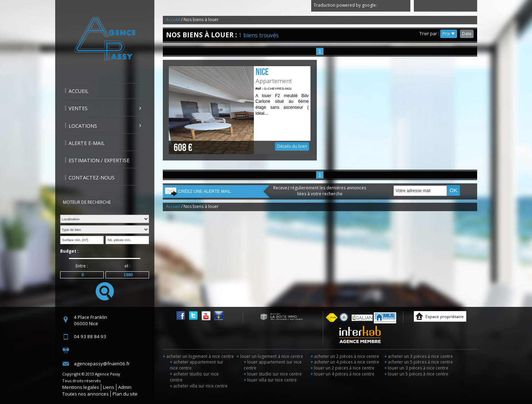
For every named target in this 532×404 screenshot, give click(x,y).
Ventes (78, 108)
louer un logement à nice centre (270, 356)
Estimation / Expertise (99, 160)
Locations (83, 126)
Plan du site (125, 394)
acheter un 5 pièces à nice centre (419, 362)
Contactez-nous (92, 178)
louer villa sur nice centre (270, 380)
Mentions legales (81, 387)
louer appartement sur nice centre (273, 365)
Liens (109, 387)
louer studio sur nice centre (273, 374)
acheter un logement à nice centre (198, 356)
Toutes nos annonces (85, 394)
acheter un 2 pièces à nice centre (345, 356)
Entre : (82, 266)
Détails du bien (239, 110)
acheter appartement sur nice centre (197, 365)
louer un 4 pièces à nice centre (342, 374)
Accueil (79, 91)
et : (127, 266)
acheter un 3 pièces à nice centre (419, 356)
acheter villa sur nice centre (199, 386)
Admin (125, 387)
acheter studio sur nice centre (194, 377)
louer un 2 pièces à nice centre (342, 368)
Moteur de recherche (87, 202)
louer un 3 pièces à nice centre (416, 368)
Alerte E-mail (87, 143)
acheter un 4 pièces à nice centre (345, 362)
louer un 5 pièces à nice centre (416, 374)
